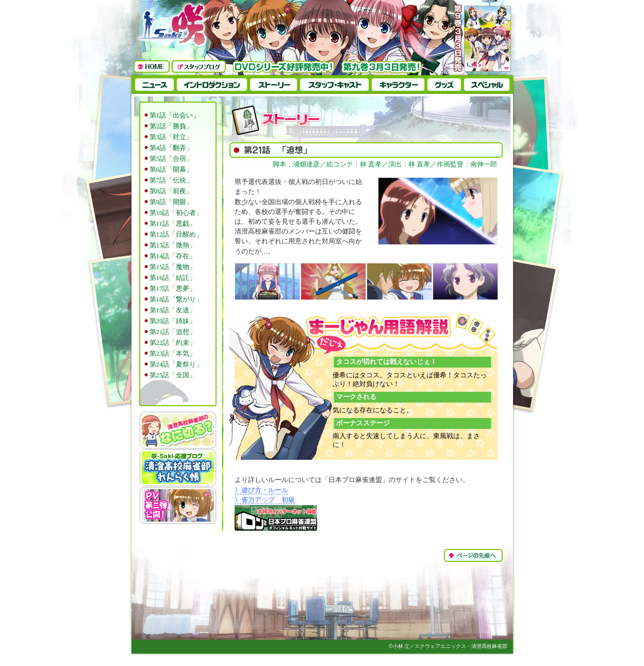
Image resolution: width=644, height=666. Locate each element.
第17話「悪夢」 (173, 289)
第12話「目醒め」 (176, 235)
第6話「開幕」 (171, 170)
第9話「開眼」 (171, 202)
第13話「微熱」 (173, 245)
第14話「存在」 (173, 256)
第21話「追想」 (173, 332)
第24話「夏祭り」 (176, 364)
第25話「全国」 (173, 375)
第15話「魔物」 (173, 267)
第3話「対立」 (171, 137)
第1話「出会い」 (175, 115)
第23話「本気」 (173, 354)
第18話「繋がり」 (176, 299)
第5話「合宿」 (171, 159)
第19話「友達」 (173, 310)
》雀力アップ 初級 (265, 500)
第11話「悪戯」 (173, 224)
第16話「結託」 (173, 278)
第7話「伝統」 (171, 180)
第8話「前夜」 (171, 191)
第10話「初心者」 (176, 213)
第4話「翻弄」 (171, 148)
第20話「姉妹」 (173, 321)
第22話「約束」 (173, 343)
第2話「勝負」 (171, 126)
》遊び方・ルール (261, 490)
